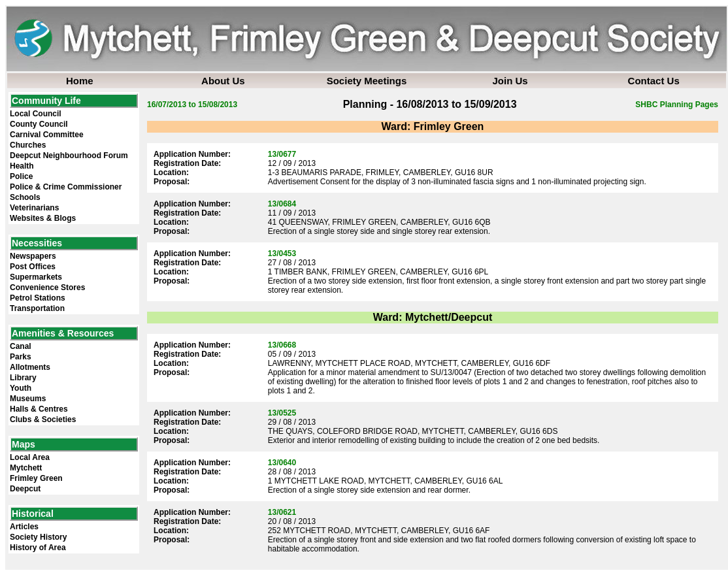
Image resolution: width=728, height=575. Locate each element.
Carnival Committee (47, 135)
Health (22, 166)
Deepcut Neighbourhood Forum (69, 156)
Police (21, 176)
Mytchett (26, 468)
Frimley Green (36, 478)
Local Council (36, 114)
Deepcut (25, 489)
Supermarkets (36, 277)
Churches (28, 145)
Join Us (510, 81)
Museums (28, 399)
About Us (223, 81)
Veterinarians (34, 208)
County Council (39, 124)
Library (23, 378)
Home (80, 81)
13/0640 (282, 463)
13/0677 (282, 154)
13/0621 (282, 512)
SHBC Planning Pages (677, 105)
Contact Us (654, 81)
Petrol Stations (38, 298)
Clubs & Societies (43, 419)
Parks (21, 357)
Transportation (37, 308)
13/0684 (282, 204)
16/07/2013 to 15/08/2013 (192, 105)
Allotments (30, 367)
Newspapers (33, 256)
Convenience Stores (47, 287)
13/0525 (282, 413)
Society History (38, 537)
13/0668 (282, 345)
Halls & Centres (39, 409)
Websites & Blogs (43, 218)
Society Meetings (367, 81)
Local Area (30, 457)
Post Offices (33, 267)
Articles (24, 527)
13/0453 (282, 254)
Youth (21, 388)
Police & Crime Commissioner (66, 187)
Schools (25, 197)
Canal (21, 346)
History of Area (38, 548)
